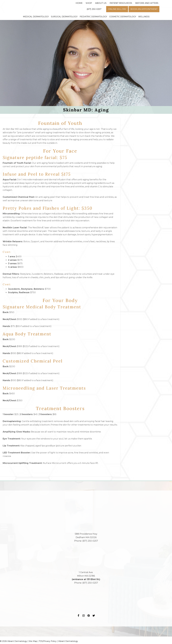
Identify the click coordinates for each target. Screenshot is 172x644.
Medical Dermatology (36, 17)
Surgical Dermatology (64, 17)
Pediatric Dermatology (93, 17)
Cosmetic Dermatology (123, 17)
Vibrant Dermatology (68, 641)
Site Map (33, 641)
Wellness (144, 17)
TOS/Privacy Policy (48, 641)
